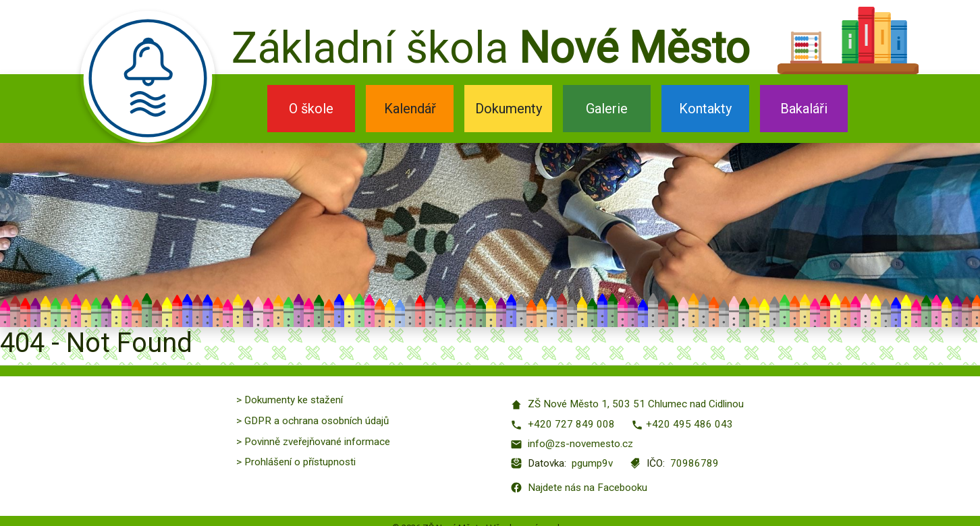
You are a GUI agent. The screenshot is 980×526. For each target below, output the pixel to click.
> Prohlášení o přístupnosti (296, 462)
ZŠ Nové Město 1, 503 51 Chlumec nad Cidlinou (627, 404)
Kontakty (705, 109)
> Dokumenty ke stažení (290, 400)
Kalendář (410, 109)
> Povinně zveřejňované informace (313, 442)
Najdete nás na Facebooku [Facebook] (579, 488)
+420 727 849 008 (563, 425)
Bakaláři (804, 109)
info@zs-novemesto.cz (572, 444)
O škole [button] (311, 109)
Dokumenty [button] (509, 109)
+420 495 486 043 (682, 425)
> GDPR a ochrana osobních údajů (312, 421)
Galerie (607, 109)
